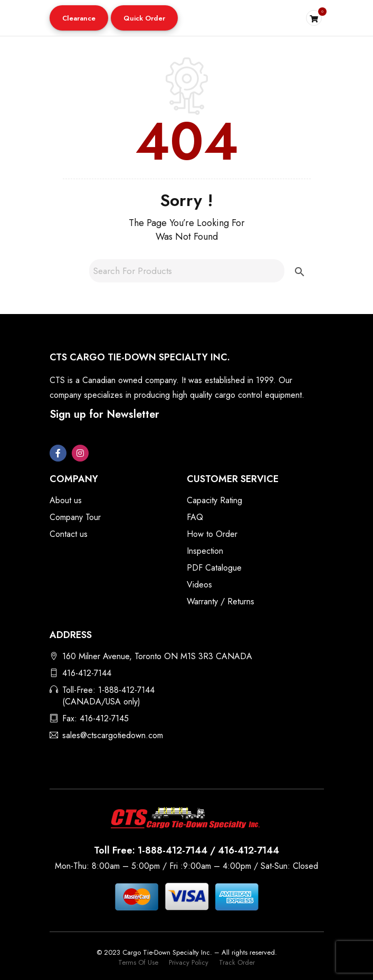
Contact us (69, 534)
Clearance (79, 18)
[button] (79, 18)
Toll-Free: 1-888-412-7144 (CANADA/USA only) (108, 696)
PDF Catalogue (214, 568)
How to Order (212, 534)
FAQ (195, 517)
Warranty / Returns (221, 601)
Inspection (205, 551)
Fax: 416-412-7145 (95, 718)
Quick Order (144, 18)
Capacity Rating (214, 500)
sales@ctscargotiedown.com (113, 735)
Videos (199, 585)
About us (66, 500)
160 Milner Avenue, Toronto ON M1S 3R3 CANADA (157, 656)
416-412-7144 (87, 673)
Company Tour (75, 517)
